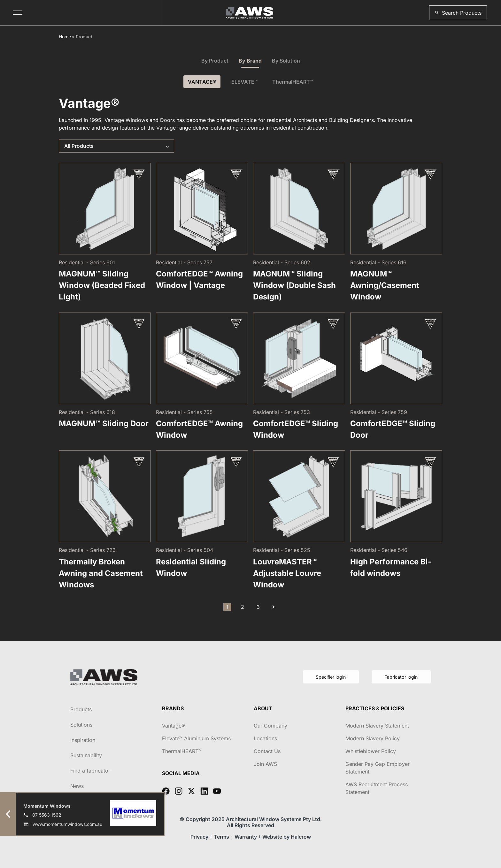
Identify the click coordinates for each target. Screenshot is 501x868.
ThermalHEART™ (295, 82)
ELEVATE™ (244, 82)
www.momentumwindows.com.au (67, 824)
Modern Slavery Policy (373, 738)
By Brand (250, 61)
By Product (215, 61)
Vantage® (173, 726)
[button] (458, 13)
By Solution (286, 61)
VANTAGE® (200, 82)
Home (65, 37)
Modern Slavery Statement (377, 726)
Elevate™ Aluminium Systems (196, 738)
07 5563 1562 (47, 815)
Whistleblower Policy (371, 751)
